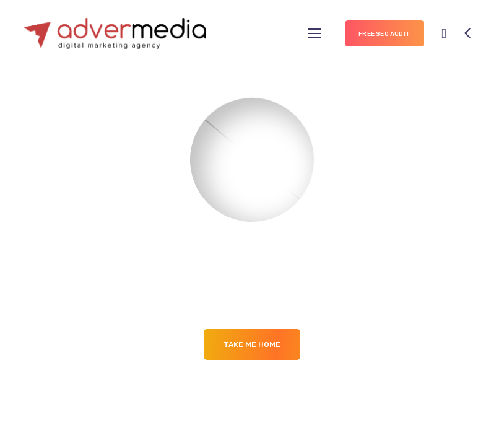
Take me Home (252, 344)
